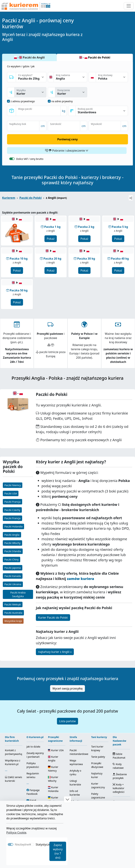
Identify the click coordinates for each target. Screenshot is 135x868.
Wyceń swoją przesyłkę (67, 688)
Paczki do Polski (31, 198)
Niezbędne (22, 844)
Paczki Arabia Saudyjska (18, 594)
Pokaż (51, 239)
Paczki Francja (12, 502)
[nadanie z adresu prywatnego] (8, 101)
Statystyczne (44, 844)
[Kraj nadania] (70, 77)
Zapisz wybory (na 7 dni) (58, 851)
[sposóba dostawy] (71, 92)
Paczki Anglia (12, 535)
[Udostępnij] (131, 198)
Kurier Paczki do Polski (53, 618)
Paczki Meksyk (13, 604)
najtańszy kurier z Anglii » (55, 652)
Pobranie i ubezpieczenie (67, 151)
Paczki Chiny (12, 559)
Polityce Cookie (16, 833)
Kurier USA (56, 750)
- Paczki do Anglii (29, 57)
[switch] (12, 159)
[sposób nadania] (30, 92)
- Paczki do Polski (95, 57)
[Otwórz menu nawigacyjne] (129, 6)
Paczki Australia (13, 613)
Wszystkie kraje (13, 621)
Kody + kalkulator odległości (118, 788)
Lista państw (67, 721)
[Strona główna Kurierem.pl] (25, 6)
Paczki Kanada (13, 576)
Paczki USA (11, 493)
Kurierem (9, 198)
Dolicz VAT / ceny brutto (30, 159)
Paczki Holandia (13, 526)
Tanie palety (98, 757)
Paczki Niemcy (13, 485)
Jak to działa (33, 747)
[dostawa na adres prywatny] (49, 101)
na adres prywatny (62, 101)
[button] (67, 800)
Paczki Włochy (12, 543)
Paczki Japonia (13, 568)
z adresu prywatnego (23, 101)
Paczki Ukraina (13, 584)
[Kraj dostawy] (112, 77)
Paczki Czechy (12, 510)
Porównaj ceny (67, 139)
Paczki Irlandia (13, 551)
